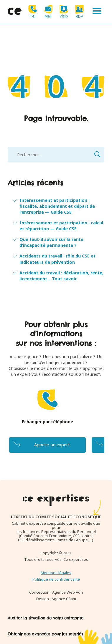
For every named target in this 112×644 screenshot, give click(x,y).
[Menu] (97, 12)
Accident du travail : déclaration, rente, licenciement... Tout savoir (61, 276)
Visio (64, 11)
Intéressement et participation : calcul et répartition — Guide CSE (61, 226)
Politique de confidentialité (56, 579)
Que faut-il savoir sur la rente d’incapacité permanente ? (51, 242)
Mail (48, 11)
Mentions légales (56, 573)
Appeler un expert (52, 445)
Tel (33, 11)
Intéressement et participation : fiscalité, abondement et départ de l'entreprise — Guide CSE (57, 206)
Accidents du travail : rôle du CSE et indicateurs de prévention (57, 259)
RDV (79, 12)
